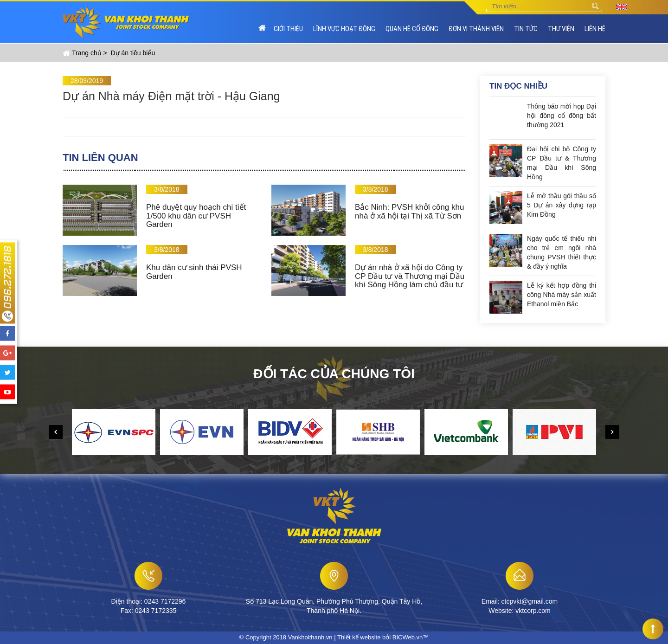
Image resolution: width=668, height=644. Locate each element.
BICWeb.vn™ (411, 637)
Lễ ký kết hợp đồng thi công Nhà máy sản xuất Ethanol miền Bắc (562, 295)
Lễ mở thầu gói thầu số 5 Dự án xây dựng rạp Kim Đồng (562, 205)
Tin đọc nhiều (518, 86)
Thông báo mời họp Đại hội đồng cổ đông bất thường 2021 (562, 116)
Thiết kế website (359, 637)
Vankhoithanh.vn (310, 637)
